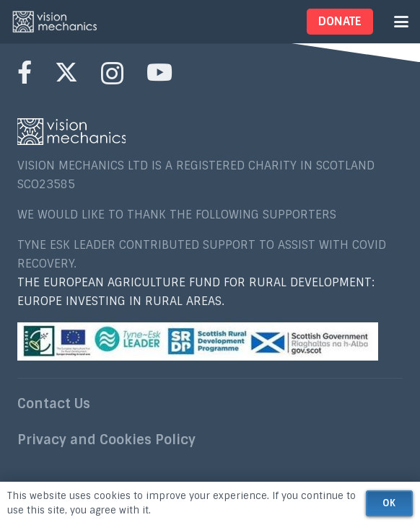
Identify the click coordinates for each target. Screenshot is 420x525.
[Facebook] (25, 72)
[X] (66, 72)
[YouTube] (159, 72)
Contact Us (54, 404)
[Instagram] (112, 73)
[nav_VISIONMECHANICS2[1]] (55, 22)
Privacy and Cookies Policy (106, 440)
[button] (401, 22)
